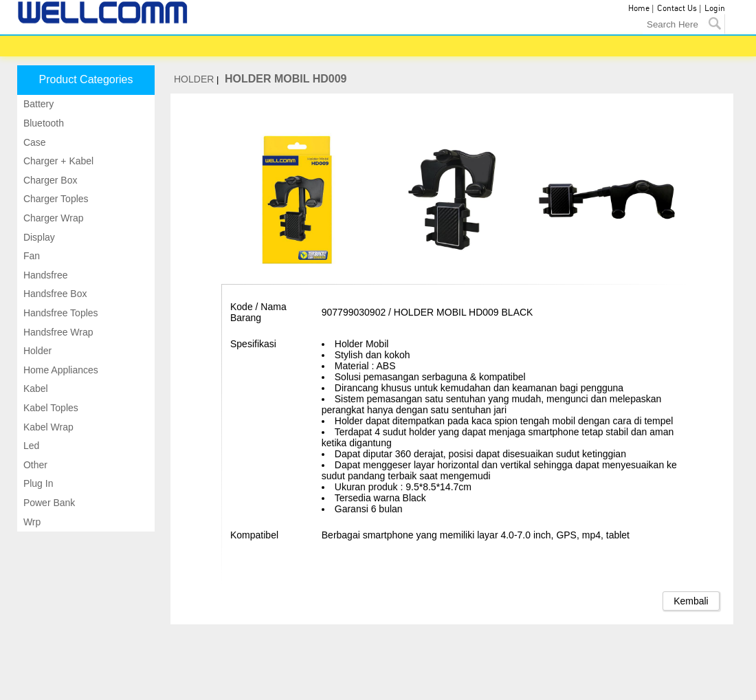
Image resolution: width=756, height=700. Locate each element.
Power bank (48, 503)
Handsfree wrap (57, 332)
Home (639, 9)
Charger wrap (52, 218)
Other (34, 465)
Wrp (31, 522)
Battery (37, 104)
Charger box (49, 180)
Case (33, 142)
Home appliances (59, 370)
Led (30, 446)
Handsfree (44, 275)
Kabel (34, 389)
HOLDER (194, 79)
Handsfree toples (59, 313)
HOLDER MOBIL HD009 (286, 79)
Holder (36, 351)
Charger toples (55, 199)
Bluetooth (42, 123)
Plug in (37, 483)
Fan (30, 256)
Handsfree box (54, 294)
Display (38, 237)
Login (715, 9)
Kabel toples (49, 408)
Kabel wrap (47, 427)
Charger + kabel (57, 161)
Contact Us (677, 9)
